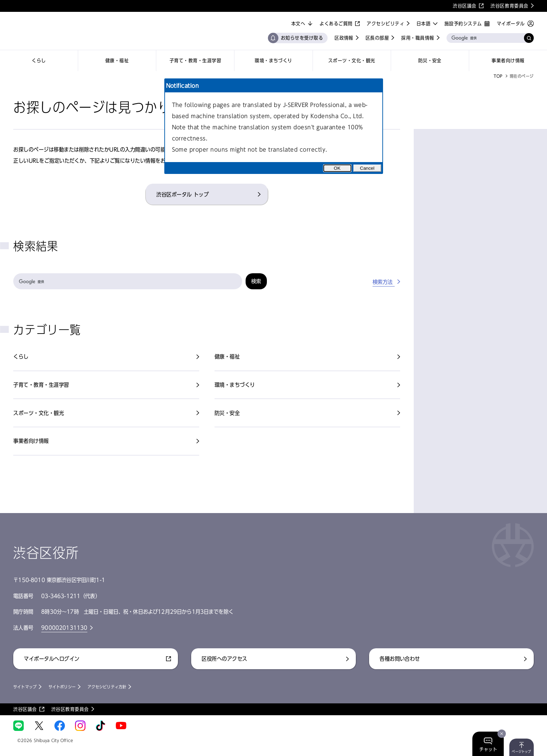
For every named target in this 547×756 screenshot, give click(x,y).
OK (337, 168)
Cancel (367, 168)
